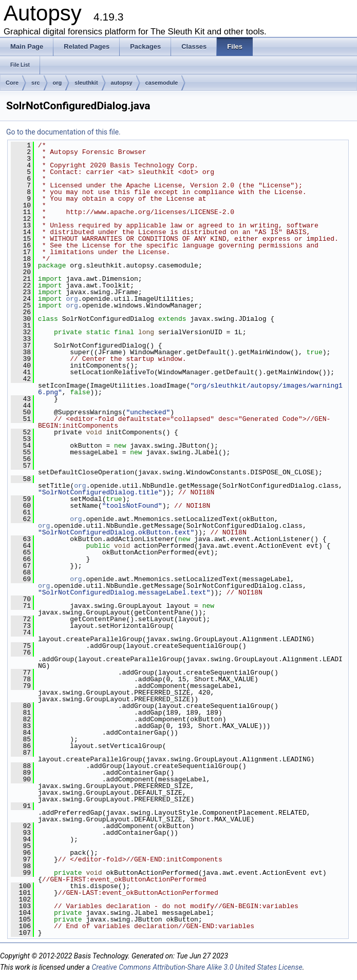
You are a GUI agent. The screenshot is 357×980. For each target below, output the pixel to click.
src (36, 83)
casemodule (162, 83)
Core (12, 83)
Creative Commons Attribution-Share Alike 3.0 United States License (197, 967)
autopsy (122, 83)
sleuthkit (86, 83)
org (58, 83)
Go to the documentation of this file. (63, 132)
